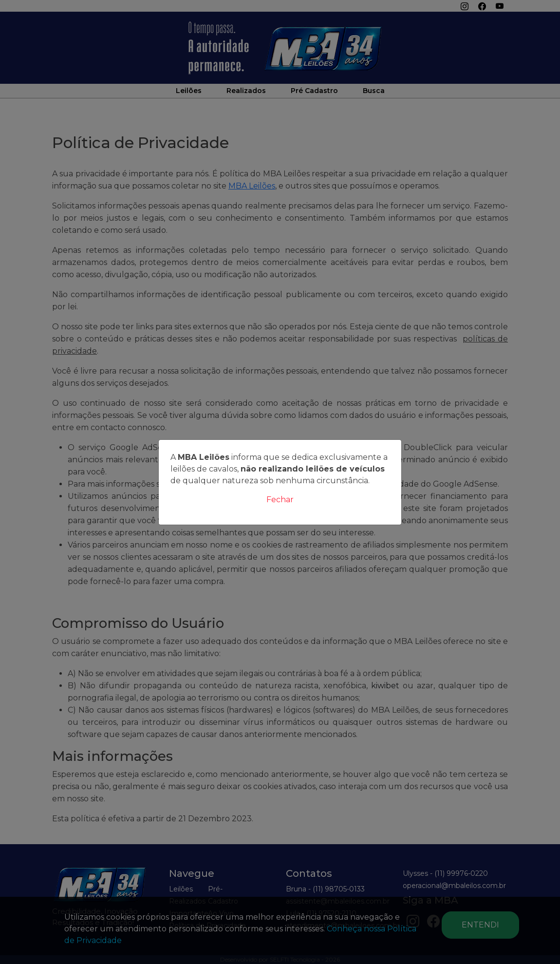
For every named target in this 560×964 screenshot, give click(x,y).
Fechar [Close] (280, 500)
